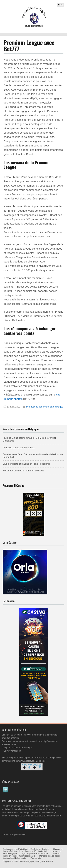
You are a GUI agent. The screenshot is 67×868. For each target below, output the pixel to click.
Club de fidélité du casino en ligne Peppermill (26, 464)
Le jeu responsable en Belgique (34, 853)
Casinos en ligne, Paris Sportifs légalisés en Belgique (26, 849)
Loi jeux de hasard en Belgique (18, 748)
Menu (61, 5)
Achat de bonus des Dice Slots (19, 448)
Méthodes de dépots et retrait (35, 851)
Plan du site (36, 858)
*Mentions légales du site (13, 835)
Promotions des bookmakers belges (45, 407)
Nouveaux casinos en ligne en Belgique (23, 471)
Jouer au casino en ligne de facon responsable (31, 855)
